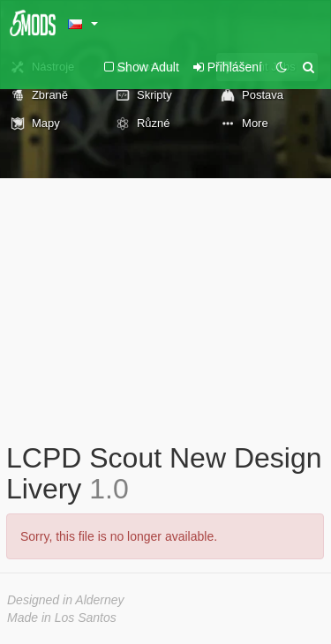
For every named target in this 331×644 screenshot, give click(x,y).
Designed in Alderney (66, 600)
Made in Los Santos (62, 618)
